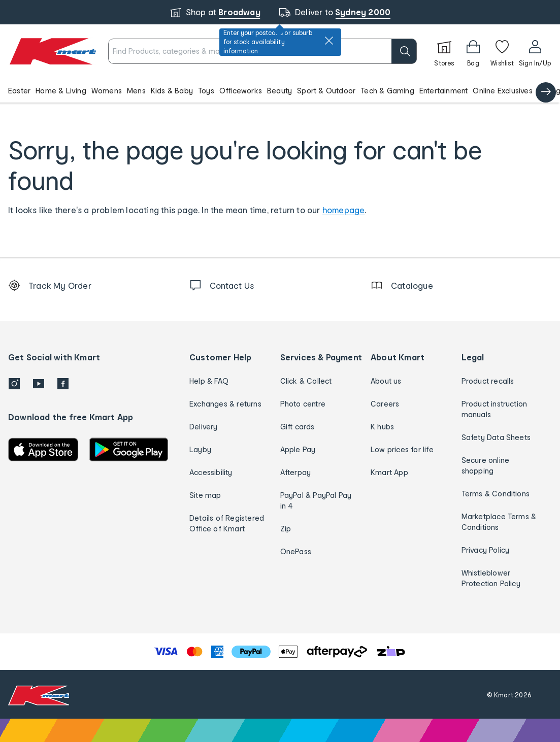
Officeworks (241, 91)
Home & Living (61, 91)
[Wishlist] (502, 51)
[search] (404, 51)
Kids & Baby (172, 91)
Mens (136, 91)
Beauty (279, 91)
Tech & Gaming (387, 91)
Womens (107, 91)
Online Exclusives (502, 91)
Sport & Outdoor (326, 91)
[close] (329, 41)
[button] (280, 90)
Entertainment (444, 91)
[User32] (535, 51)
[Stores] (444, 51)
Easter (19, 91)
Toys (206, 91)
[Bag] (473, 51)
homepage (344, 210)
